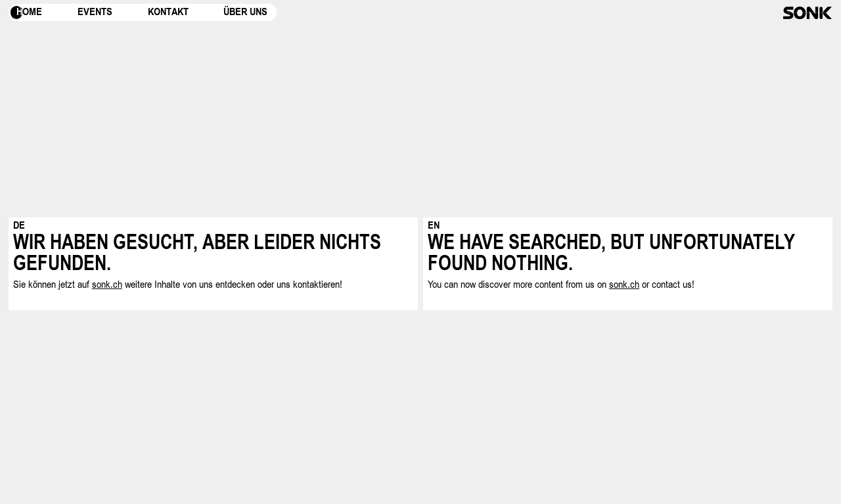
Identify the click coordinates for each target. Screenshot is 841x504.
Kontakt (168, 12)
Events (95, 12)
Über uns (245, 12)
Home (29, 12)
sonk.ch (107, 284)
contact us (672, 284)
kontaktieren (316, 284)
